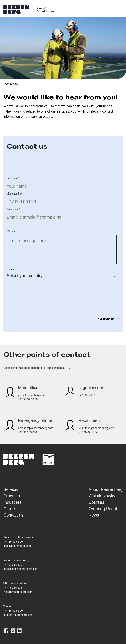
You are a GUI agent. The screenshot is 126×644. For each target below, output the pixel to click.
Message (11, 231)
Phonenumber (14, 194)
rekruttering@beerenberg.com (96, 428)
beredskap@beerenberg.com (35, 428)
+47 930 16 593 (88, 395)
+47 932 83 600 (28, 432)
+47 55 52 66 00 (28, 399)
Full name (13, 178)
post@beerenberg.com (32, 395)
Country (11, 269)
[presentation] (32, 291)
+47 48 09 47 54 (88, 432)
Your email (14, 209)
